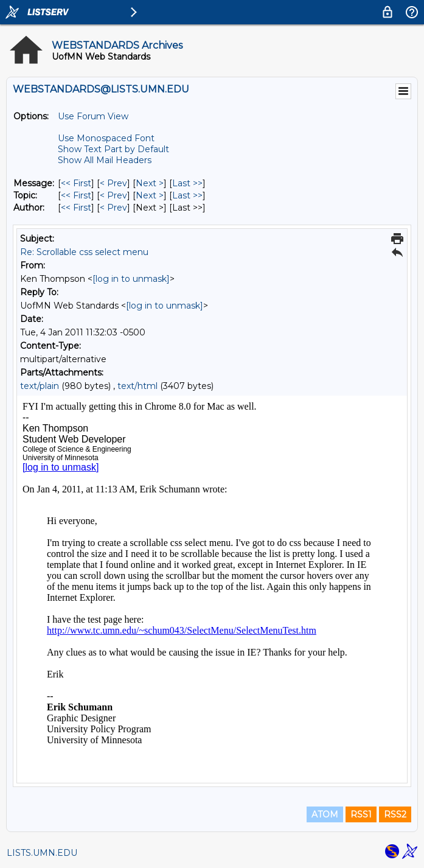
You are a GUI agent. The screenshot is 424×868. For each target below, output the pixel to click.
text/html (137, 386)
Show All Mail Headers (105, 160)
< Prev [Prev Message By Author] (113, 208)
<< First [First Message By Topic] (76, 195)
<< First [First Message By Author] (76, 208)
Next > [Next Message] (150, 183)
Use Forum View (93, 116)
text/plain (40, 386)
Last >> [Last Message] (187, 183)
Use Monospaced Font (106, 138)
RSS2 (395, 814)
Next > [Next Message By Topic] (150, 195)
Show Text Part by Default (113, 149)
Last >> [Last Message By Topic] (187, 195)
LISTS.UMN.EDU (42, 853)
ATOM (325, 814)
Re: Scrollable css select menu (84, 252)
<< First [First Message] (76, 183)
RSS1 (361, 814)
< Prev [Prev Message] (113, 183)
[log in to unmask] (131, 279)
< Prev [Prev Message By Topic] (113, 195)
